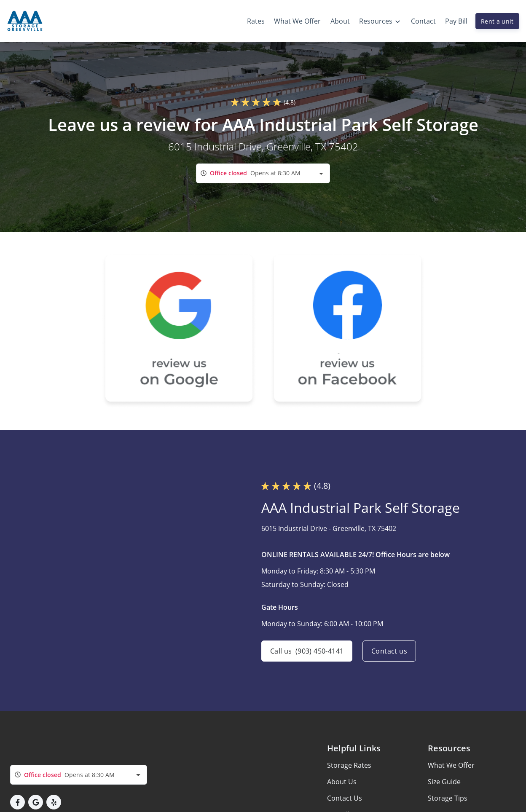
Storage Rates (349, 765)
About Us (342, 782)
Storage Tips (448, 798)
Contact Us (345, 798)
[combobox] (263, 173)
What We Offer (451, 765)
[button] (17, 802)
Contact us (389, 651)
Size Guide (444, 782)
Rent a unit (497, 21)
